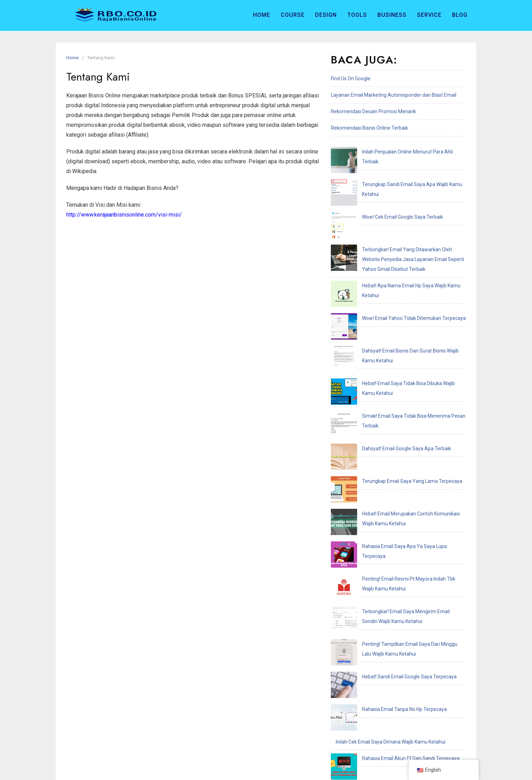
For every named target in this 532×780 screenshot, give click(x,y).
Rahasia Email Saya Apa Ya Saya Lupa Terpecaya (390, 379)
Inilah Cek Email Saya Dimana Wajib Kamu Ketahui (391, 507)
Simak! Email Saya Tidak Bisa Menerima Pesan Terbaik (396, 303)
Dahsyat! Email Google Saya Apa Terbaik (380, 320)
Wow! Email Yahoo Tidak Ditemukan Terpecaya (388, 254)
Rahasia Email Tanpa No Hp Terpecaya (378, 491)
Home (262, 15)
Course (293, 15)
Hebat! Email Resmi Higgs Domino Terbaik (382, 556)
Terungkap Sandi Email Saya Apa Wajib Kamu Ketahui (395, 168)
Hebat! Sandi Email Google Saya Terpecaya (383, 474)
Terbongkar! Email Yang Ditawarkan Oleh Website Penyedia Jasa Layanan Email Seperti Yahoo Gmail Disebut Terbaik (396, 211)
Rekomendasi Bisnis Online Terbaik (369, 128)
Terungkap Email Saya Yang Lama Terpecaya (386, 336)
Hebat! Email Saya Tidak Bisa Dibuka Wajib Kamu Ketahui (398, 287)
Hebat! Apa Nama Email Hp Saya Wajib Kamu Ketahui (394, 237)
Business (392, 15)
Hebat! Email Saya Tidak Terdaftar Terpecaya (386, 589)
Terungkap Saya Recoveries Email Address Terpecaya (395, 573)
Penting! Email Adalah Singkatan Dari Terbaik (385, 540)
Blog (460, 15)
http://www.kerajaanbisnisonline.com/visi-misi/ (124, 215)
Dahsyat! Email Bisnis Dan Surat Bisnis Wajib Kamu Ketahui (400, 270)
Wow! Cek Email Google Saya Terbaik (376, 185)
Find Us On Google (351, 78)
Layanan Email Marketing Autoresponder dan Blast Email (394, 95)
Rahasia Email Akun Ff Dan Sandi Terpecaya (384, 524)
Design (326, 15)
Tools (357, 15)
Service (429, 15)
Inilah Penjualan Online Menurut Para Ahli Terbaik (390, 152)
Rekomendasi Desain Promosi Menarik (373, 111)
